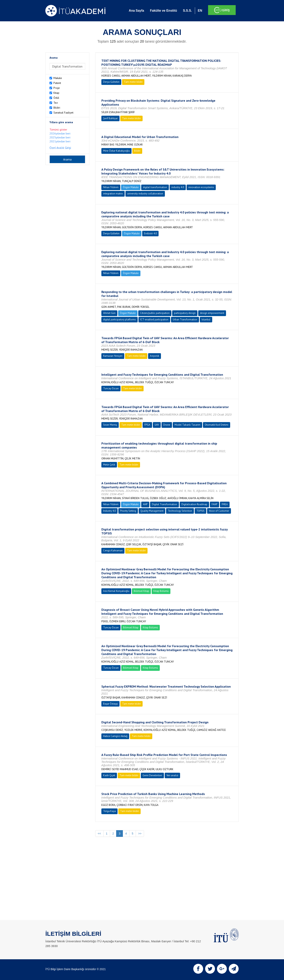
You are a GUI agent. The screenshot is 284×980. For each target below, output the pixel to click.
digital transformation (155, 187)
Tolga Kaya (109, 811)
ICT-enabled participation (154, 320)
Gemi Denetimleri (152, 775)
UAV (157, 425)
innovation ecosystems (201, 187)
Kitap (56, 93)
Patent (57, 83)
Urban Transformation (185, 320)
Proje (57, 88)
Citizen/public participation (155, 313)
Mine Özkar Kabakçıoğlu (116, 151)
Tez (56, 103)
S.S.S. (187, 11)
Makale (58, 78)
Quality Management (152, 511)
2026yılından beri (60, 133)
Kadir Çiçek (109, 775)
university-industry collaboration (145, 194)
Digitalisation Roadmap (194, 504)
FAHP (214, 504)
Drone (167, 425)
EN (200, 11)
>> (140, 834)
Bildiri (57, 108)
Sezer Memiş (110, 425)
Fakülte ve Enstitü (163, 11)
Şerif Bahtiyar (110, 118)
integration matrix (113, 194)
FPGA (147, 425)
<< (99, 834)
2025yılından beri (60, 137)
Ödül (56, 98)
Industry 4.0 (109, 511)
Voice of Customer (219, 511)
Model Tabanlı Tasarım (187, 425)
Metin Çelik (109, 465)
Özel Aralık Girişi (60, 148)
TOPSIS (200, 511)
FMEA (225, 504)
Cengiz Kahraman (113, 551)
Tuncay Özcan (111, 388)
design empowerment (212, 313)
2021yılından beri (60, 141)
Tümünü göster (58, 130)
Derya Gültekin (111, 82)
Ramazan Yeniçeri (113, 356)
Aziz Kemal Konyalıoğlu (116, 591)
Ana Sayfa (136, 11)
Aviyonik (155, 356)
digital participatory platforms (120, 320)
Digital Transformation (164, 504)
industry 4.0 (178, 187)
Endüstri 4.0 (150, 233)
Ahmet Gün (109, 313)
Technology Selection (180, 511)
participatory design (185, 313)
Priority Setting (128, 511)
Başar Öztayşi (110, 704)
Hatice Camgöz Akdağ (115, 736)
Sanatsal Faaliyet (63, 113)
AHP (145, 504)
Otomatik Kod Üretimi (217, 425)
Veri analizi (172, 775)
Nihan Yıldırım (111, 187)
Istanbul (206, 320)
